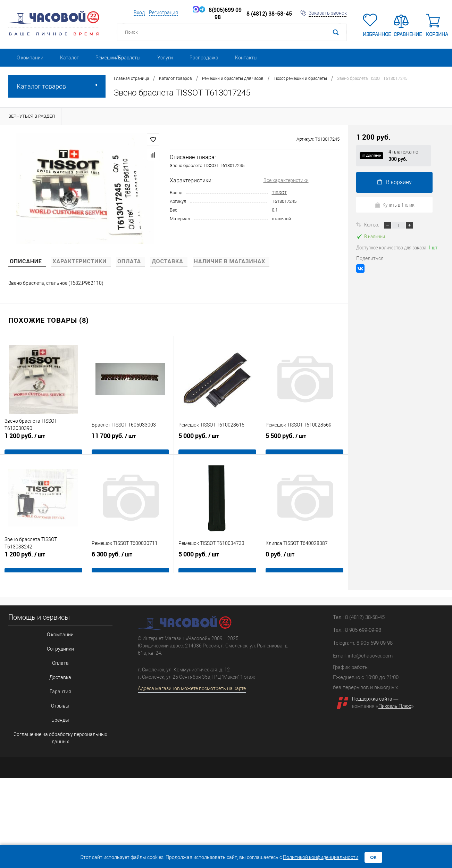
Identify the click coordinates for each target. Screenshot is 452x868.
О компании (30, 58)
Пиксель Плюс (395, 706)
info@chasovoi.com (370, 656)
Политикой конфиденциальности (321, 857)
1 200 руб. (43, 443)
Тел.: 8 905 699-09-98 (357, 630)
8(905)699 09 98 (220, 14)
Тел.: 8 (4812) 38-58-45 (359, 617)
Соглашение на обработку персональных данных (58, 714)
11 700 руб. (131, 443)
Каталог (69, 58)
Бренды (59, 702)
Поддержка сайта (372, 699)
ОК (373, 857)
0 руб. (305, 562)
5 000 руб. (217, 443)
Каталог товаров (57, 86)
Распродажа (204, 58)
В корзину (395, 182)
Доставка (58, 668)
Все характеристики (286, 180)
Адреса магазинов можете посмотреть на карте (192, 688)
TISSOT (279, 193)
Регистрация (164, 13)
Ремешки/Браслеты (118, 58)
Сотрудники (58, 645)
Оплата (58, 656)
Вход (139, 13)
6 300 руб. (131, 562)
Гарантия (59, 679)
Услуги (165, 58)
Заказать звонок (328, 13)
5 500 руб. (305, 443)
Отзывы (58, 691)
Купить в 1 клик (395, 205)
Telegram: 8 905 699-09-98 (363, 643)
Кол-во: (372, 224)
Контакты (246, 58)
